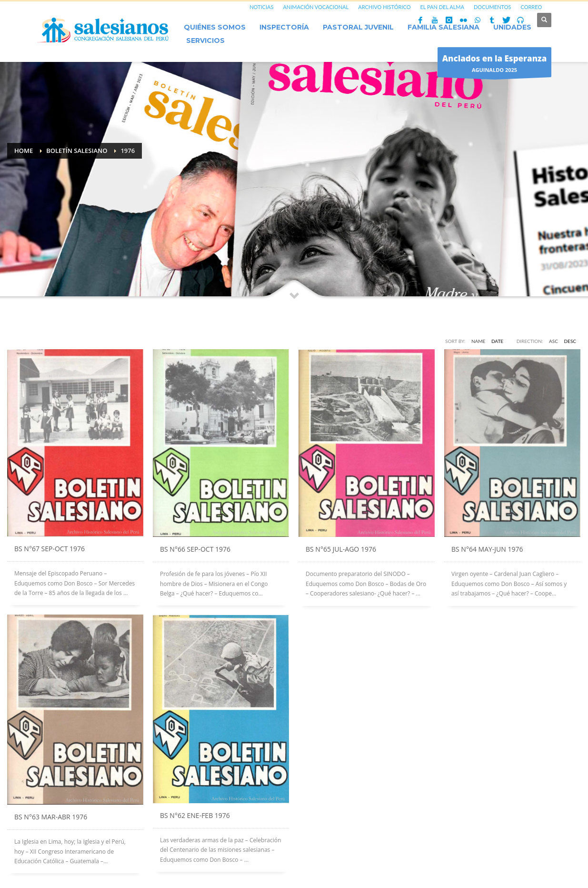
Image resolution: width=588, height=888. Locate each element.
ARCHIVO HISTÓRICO (384, 7)
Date (497, 341)
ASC (553, 341)
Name (478, 341)
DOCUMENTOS (493, 7)
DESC (570, 341)
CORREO (531, 7)
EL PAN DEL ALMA (442, 7)
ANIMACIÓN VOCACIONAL (316, 7)
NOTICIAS (261, 7)
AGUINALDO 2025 (495, 65)
